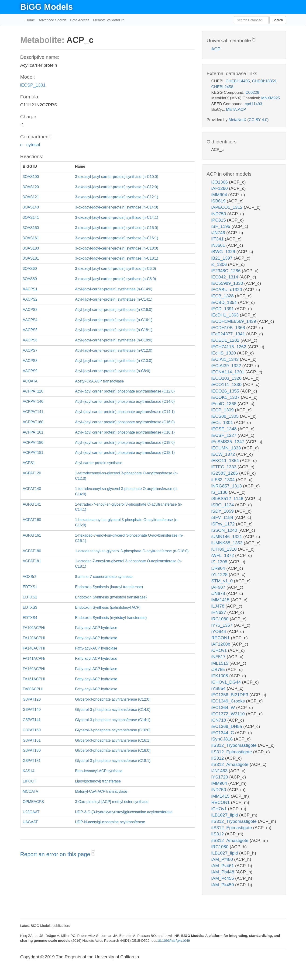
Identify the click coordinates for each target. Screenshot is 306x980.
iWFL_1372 (223, 555)
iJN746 (219, 233)
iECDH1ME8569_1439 (234, 321)
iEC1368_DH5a (227, 726)
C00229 (252, 92)
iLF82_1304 (224, 480)
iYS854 (219, 688)
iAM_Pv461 (223, 866)
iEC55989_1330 (228, 283)
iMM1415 (221, 600)
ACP (216, 49)
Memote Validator (107, 20)
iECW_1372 (224, 454)
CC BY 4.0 (258, 120)
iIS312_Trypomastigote (235, 745)
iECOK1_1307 (226, 397)
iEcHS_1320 (224, 353)
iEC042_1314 (225, 277)
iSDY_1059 (223, 511)
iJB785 (219, 669)
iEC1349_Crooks (229, 701)
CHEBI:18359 (264, 81)
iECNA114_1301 (229, 372)
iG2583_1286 (225, 473)
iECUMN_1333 (227, 448)
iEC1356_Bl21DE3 (230, 695)
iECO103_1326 (227, 378)
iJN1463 (220, 771)
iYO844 (219, 631)
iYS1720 (220, 777)
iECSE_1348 (225, 429)
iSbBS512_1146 (228, 499)
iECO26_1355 (226, 391)
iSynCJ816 (223, 739)
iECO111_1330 (227, 384)
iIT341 (218, 239)
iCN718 (219, 720)
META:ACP (236, 109)
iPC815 (219, 220)
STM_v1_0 (223, 581)
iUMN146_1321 (227, 537)
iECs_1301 (223, 422)
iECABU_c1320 (227, 290)
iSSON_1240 (225, 530)
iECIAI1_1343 (226, 359)
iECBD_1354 (225, 302)
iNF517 (219, 657)
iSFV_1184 (223, 517)
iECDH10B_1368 (229, 328)
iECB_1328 (223, 296)
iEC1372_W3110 (229, 714)
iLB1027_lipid (225, 815)
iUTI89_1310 (225, 549)
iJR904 (219, 568)
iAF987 (219, 587)
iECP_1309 (223, 410)
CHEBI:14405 (238, 81)
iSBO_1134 (223, 505)
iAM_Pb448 (223, 872)
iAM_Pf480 (223, 859)
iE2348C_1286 (227, 271)
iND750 (219, 214)
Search (278, 20)
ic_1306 (220, 264)
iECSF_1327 (225, 435)
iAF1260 (220, 188)
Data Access (80, 20)
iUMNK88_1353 (228, 543)
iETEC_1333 (225, 467)
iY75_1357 (223, 625)
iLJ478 (218, 606)
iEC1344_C (223, 733)
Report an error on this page (56, 854)
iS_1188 (220, 492)
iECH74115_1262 (229, 347)
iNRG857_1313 (227, 486)
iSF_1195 (222, 226)
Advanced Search (52, 20)
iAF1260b (222, 644)
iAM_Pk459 (223, 885)
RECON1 (221, 638)
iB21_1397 (223, 258)
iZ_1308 (220, 562)
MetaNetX (237, 120)
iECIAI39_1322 (227, 366)
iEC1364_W (224, 707)
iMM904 (220, 195)
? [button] (93, 853)
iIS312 (218, 758)
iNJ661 (219, 245)
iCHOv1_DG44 (227, 682)
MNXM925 (271, 98)
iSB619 (219, 201)
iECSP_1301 (33, 85)
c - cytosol (30, 145)
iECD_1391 (223, 309)
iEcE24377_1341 (229, 334)
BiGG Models (47, 7)
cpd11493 (253, 104)
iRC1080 (221, 619)
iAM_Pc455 (223, 878)
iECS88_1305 (226, 416)
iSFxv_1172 (224, 524)
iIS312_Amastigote (231, 764)
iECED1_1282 (226, 340)
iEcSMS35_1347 (229, 442)
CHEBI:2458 (222, 87)
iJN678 (219, 593)
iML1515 (220, 663)
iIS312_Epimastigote (232, 752)
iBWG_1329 (224, 252)
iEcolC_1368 (225, 404)
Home (30, 20)
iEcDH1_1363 (226, 315)
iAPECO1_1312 (228, 207)
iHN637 (219, 612)
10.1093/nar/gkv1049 (174, 940)
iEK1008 (220, 676)
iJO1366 (220, 182)
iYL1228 (220, 575)
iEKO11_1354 (226, 460)
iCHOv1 (220, 650)
